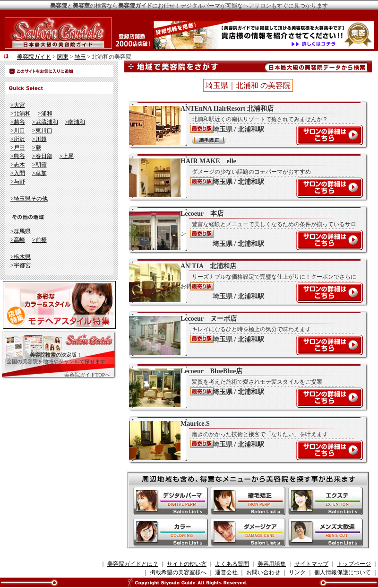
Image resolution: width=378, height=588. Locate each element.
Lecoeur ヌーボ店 (243, 335)
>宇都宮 (21, 265)
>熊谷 (18, 156)
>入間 (18, 173)
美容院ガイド (34, 57)
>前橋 (39, 240)
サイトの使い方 (187, 564)
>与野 (18, 182)
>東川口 (42, 131)
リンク (297, 572)
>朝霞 (39, 165)
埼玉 (80, 57)
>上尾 (67, 156)
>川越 (39, 139)
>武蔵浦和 (45, 122)
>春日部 (42, 156)
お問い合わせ (264, 572)
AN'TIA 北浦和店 (243, 282)
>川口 (18, 131)
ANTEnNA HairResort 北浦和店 (243, 125)
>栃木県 (21, 257)
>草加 (39, 173)
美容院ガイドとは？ (133, 564)
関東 (63, 57)
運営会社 (226, 572)
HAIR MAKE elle (243, 177)
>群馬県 (21, 231)
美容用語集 (272, 564)
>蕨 (37, 148)
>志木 (18, 165)
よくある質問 (232, 564)
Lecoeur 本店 (243, 230)
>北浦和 (21, 114)
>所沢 (18, 139)
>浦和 (45, 114)
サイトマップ (311, 564)
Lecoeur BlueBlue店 (243, 387)
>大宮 (18, 105)
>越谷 (18, 122)
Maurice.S (243, 440)
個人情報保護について (343, 572)
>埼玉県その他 (29, 199)
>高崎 (18, 240)
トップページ (354, 564)
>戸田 (18, 148)
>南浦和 (75, 122)
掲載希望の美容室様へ (178, 572)
